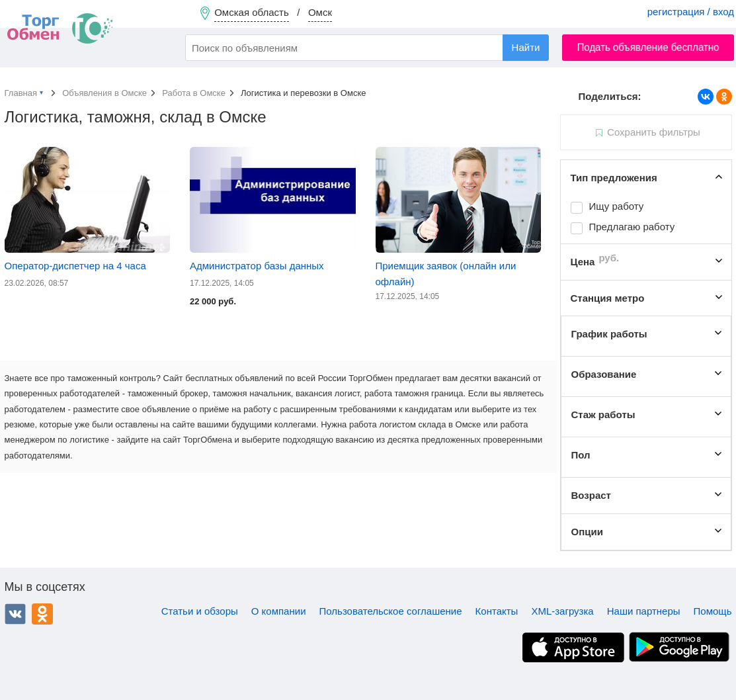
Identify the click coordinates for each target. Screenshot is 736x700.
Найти (526, 47)
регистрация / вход (691, 12)
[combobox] (367, 48)
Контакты (497, 611)
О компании (279, 611)
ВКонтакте (15, 614)
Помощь (713, 611)
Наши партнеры (644, 611)
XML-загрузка (562, 611)
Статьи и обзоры (200, 611)
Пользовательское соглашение (391, 611)
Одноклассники (42, 614)
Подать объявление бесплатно (648, 47)
